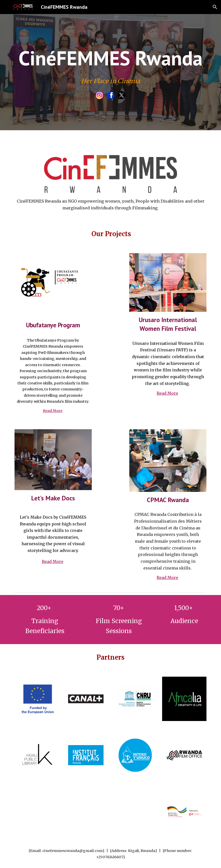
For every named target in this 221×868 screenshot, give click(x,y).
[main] (110, 58)
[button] (215, 7)
